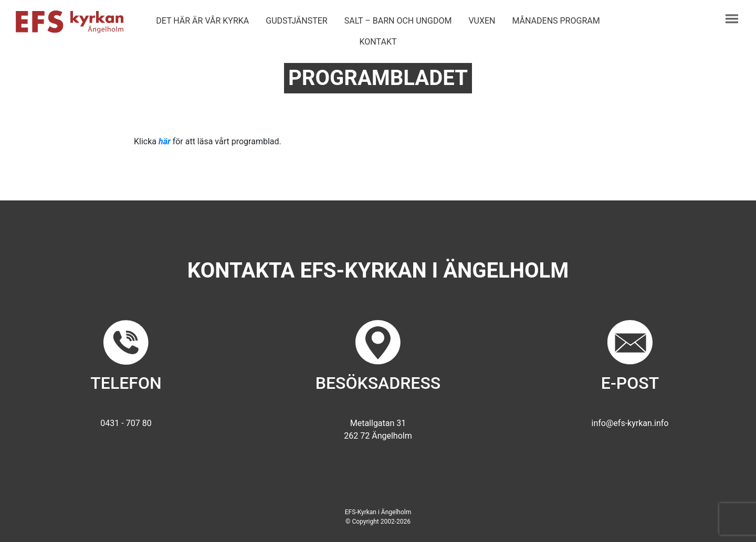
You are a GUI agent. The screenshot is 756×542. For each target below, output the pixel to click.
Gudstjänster (296, 21)
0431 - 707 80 (126, 423)
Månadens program (556, 21)
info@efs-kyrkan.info (630, 423)
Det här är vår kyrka (202, 21)
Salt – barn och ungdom (398, 21)
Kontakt (378, 42)
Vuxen (482, 21)
